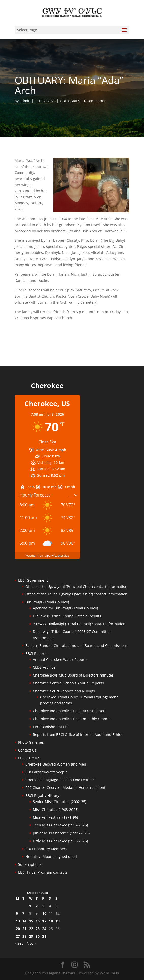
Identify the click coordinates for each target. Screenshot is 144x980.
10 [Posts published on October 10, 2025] (44, 913)
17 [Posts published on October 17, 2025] (44, 921)
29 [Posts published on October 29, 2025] (31, 936)
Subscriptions (30, 864)
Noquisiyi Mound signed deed (51, 856)
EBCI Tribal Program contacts (43, 872)
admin (25, 101)
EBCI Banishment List (51, 727)
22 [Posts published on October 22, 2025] (31, 929)
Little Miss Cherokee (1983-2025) (60, 841)
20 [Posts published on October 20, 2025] (18, 929)
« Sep (19, 943)
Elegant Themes (61, 973)
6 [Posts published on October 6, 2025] (17, 913)
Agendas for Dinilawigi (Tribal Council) (65, 608)
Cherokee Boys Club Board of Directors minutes (73, 675)
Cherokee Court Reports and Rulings (64, 691)
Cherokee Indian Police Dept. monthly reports (72, 719)
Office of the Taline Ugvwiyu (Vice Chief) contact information (76, 594)
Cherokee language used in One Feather (60, 780)
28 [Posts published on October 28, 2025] (24, 936)
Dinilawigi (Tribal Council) (47, 602)
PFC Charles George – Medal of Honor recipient (65, 788)
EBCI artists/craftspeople (46, 772)
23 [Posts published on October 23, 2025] (38, 929)
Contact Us (27, 750)
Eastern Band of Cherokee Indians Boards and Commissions (77, 646)
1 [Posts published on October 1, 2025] (30, 906)
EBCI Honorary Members (46, 849)
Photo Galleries (31, 742)
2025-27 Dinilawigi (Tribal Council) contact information (79, 624)
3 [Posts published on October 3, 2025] (43, 906)
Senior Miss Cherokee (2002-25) (60, 802)
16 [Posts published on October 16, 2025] (38, 921)
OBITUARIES (70, 101)
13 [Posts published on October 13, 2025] (18, 921)
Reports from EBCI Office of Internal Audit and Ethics (78, 735)
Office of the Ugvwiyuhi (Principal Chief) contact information (76, 586)
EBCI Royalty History (42, 796)
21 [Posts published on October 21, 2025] (24, 929)
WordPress (109, 973)
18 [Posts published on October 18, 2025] (51, 921)
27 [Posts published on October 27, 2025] (18, 936)
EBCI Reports (36, 653)
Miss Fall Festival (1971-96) (55, 817)
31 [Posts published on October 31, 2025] (44, 936)
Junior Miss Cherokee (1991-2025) (61, 833)
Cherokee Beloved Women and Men (56, 764)
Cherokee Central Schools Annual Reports (68, 683)
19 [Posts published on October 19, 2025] (57, 921)
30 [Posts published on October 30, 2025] (38, 936)
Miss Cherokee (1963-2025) (56, 810)
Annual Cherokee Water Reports (60, 660)
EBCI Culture (29, 758)
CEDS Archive (44, 667)
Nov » (31, 943)
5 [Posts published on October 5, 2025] (56, 906)
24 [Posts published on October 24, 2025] (44, 929)
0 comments (95, 101)
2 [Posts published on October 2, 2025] (37, 906)
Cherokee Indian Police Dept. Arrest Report (69, 711)
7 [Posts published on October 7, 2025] (23, 913)
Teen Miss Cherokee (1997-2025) (60, 825)
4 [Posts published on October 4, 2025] (50, 906)
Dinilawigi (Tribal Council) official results (67, 616)
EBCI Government (33, 580)
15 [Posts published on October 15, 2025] (31, 921)
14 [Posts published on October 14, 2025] (24, 921)
